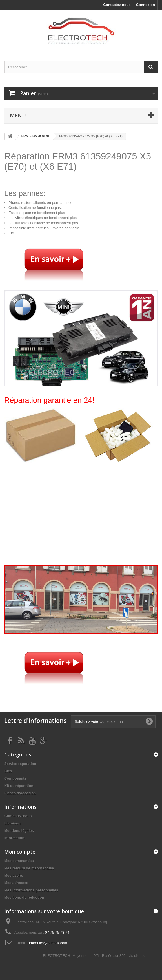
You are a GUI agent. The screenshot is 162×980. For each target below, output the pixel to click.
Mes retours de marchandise (29, 868)
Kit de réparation (19, 786)
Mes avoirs (14, 875)
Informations (15, 838)
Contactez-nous (117, 5)
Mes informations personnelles (31, 890)
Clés (8, 771)
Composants (15, 778)
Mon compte (20, 852)
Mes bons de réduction (24, 897)
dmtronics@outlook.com (48, 943)
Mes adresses (16, 883)
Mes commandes (19, 861)
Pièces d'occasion (20, 793)
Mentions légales (19, 831)
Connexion (146, 5)
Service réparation (20, 764)
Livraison (12, 823)
